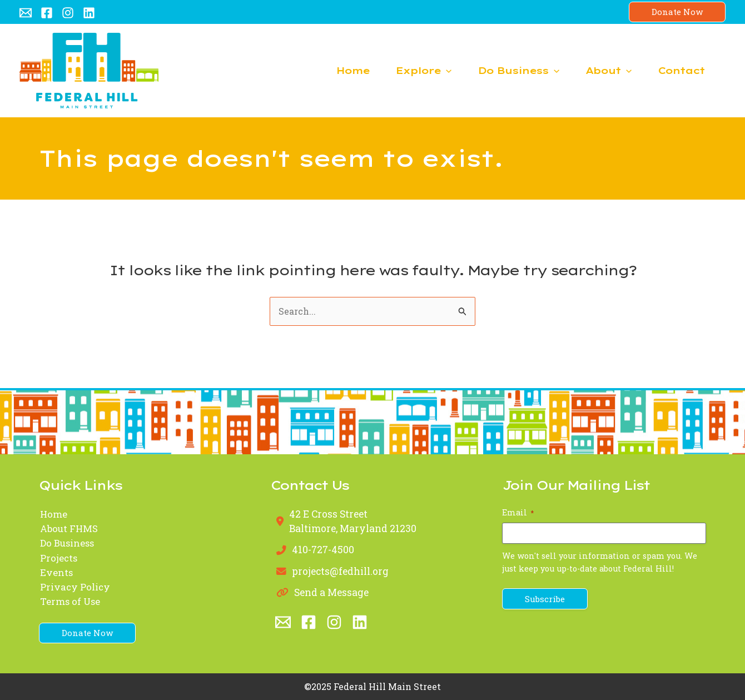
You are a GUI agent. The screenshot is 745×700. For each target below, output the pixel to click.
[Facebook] (47, 13)
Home (53, 514)
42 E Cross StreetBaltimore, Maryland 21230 (354, 521)
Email (518, 512)
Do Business (68, 543)
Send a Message (332, 593)
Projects (58, 558)
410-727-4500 (323, 550)
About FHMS (69, 529)
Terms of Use (70, 602)
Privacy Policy (75, 587)
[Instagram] (68, 13)
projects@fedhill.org (341, 571)
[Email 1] (26, 13)
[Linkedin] (89, 13)
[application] (420, 71)
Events (56, 573)
